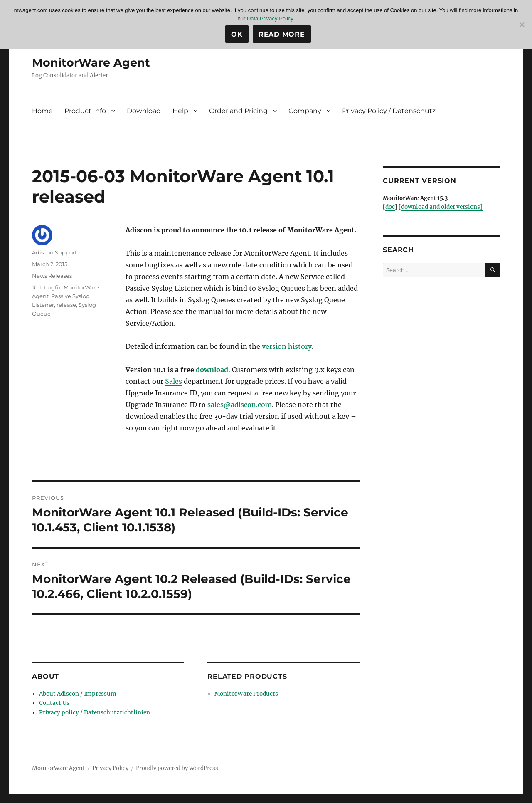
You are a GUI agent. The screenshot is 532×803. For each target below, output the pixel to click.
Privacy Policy (110, 767)
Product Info (85, 111)
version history (287, 346)
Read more (282, 34)
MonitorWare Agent (92, 62)
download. (213, 370)
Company (305, 111)
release (66, 305)
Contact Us (53, 703)
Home (42, 111)
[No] (522, 25)
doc (390, 207)
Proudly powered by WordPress (177, 767)
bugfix (52, 287)
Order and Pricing (238, 111)
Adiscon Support (54, 252)
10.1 (37, 287)
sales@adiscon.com (240, 405)
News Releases (52, 276)
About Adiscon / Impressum (76, 694)
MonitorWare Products (245, 694)
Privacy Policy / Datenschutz (389, 111)
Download (144, 111)
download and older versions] (441, 207)
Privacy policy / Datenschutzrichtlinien (91, 711)
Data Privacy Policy (270, 19)
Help (180, 111)
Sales (174, 381)
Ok (237, 34)
